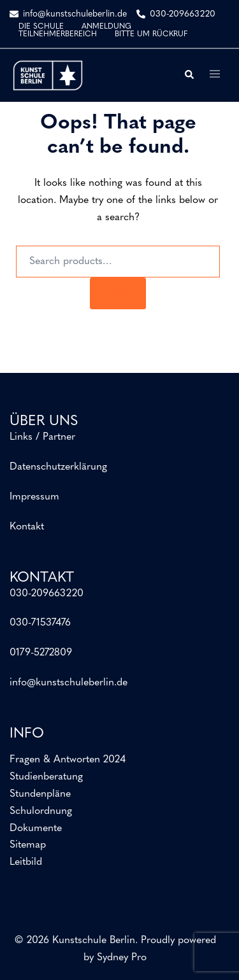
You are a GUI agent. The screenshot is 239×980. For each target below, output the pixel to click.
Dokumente (36, 829)
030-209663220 (47, 594)
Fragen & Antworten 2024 (68, 760)
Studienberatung (46, 777)
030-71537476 (40, 623)
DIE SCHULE (41, 27)
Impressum (34, 497)
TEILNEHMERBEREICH (58, 34)
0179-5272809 (41, 653)
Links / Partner (42, 437)
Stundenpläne (40, 794)
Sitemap (28, 845)
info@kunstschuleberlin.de (69, 683)
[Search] (118, 293)
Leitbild (26, 862)
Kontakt (27, 527)
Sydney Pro (122, 958)
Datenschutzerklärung (58, 467)
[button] (189, 75)
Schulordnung (41, 811)
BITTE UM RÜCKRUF (151, 34)
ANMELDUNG (106, 27)
